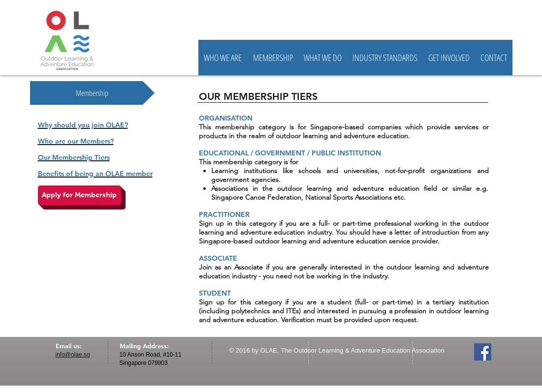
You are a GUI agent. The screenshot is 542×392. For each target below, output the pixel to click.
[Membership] (92, 93)
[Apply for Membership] (80, 195)
